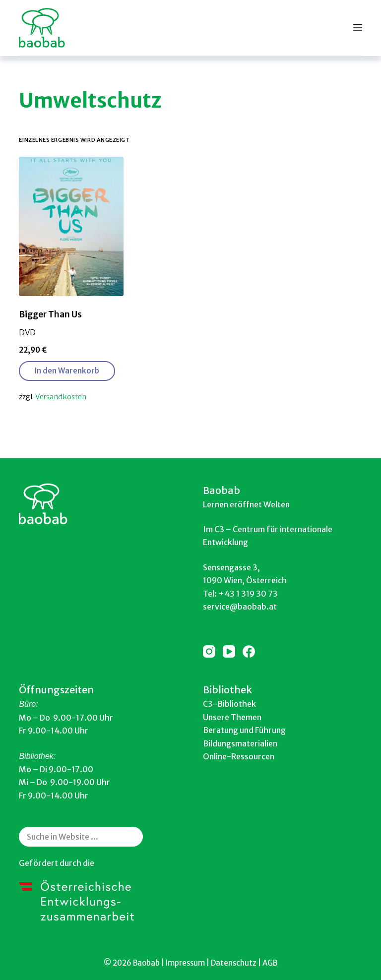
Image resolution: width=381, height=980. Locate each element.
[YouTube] (229, 651)
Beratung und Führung (244, 730)
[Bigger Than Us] (71, 226)
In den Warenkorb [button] (67, 371)
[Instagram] (209, 651)
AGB (270, 963)
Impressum (185, 963)
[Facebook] (249, 651)
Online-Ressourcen (239, 756)
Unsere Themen (232, 717)
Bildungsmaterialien (240, 743)
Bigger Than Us (50, 314)
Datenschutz (234, 963)
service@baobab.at (240, 607)
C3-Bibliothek (229, 704)
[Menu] (358, 28)
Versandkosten (61, 397)
